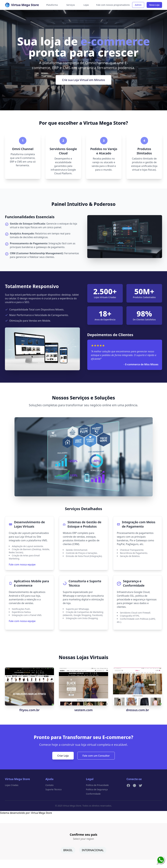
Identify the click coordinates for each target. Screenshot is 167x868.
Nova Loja (154, 5)
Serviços (71, 5)
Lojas (86, 5)
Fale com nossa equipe (22, 565)
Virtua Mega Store (41, 813)
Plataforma (52, 5)
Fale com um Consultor (96, 756)
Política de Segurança (97, 789)
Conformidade (93, 794)
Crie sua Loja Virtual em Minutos (83, 80)
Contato (49, 785)
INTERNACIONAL (93, 850)
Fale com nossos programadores (113, 5)
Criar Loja (63, 756)
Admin (138, 5)
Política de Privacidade (97, 785)
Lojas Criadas (12, 785)
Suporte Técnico (54, 789)
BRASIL (68, 850)
